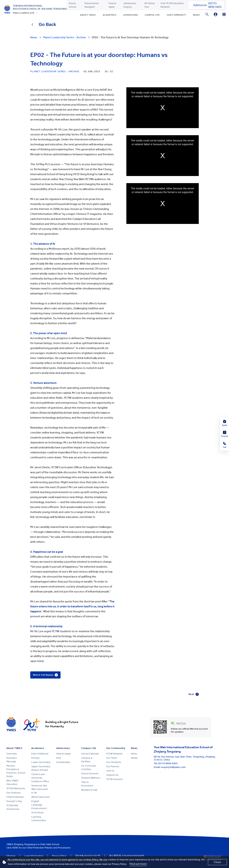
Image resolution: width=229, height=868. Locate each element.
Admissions (131, 15)
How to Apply (112, 5)
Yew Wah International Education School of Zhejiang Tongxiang (40, 7)
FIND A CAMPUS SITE (24, 13)
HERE (15, 848)
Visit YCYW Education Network (172, 5)
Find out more (138, 864)
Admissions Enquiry (130, 5)
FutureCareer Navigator (92, 5)
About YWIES (88, 15)
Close (217, 862)
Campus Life (152, 15)
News (196, 15)
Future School (73, 5)
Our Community (177, 15)
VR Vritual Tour (149, 5)
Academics (110, 15)
